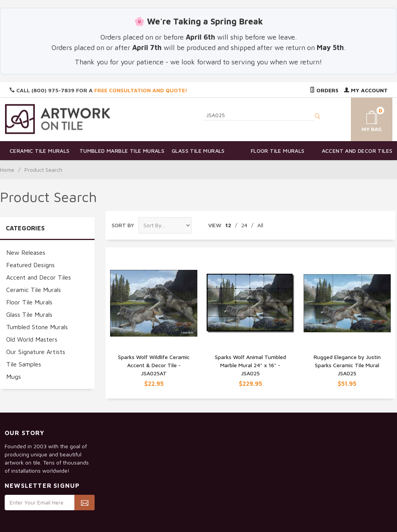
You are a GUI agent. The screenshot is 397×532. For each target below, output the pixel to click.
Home (7, 170)
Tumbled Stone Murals (37, 327)
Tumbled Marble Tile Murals (119, 151)
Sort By (123, 225)
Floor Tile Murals (278, 151)
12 (228, 225)
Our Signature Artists (36, 352)
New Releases (26, 252)
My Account (366, 90)
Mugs (14, 377)
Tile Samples (24, 364)
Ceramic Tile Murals (40, 151)
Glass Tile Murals (198, 151)
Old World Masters (32, 339)
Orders (324, 90)
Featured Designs (30, 265)
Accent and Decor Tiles (357, 151)
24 (244, 225)
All (260, 225)
